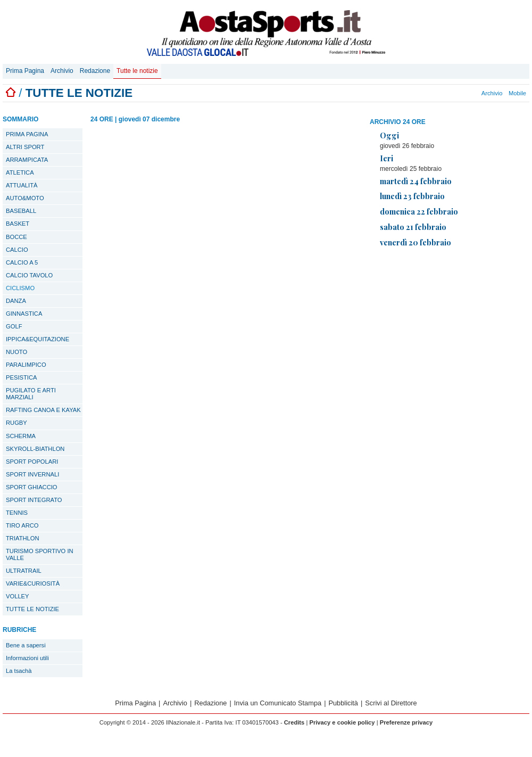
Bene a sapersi (26, 645)
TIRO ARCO (22, 525)
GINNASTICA (24, 314)
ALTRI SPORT (25, 147)
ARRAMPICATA (27, 160)
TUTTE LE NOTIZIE (32, 609)
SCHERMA (21, 436)
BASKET (18, 224)
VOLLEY (18, 596)
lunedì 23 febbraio (412, 196)
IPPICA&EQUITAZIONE (38, 339)
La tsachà (19, 671)
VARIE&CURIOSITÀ (33, 583)
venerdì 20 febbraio (415, 242)
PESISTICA (21, 377)
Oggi (389, 135)
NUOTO (16, 352)
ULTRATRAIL (24, 571)
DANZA (16, 301)
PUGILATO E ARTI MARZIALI (31, 394)
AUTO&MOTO (25, 198)
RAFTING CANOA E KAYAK (43, 410)
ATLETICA (20, 172)
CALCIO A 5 (22, 262)
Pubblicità (343, 703)
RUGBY (16, 423)
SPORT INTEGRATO (34, 500)
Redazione (95, 71)
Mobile (517, 93)
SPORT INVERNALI (32, 474)
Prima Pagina (25, 71)
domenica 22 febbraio (419, 211)
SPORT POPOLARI (32, 462)
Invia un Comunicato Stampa (278, 703)
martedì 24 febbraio (416, 181)
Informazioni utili (27, 658)
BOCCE (16, 237)
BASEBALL (21, 211)
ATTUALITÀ (22, 185)
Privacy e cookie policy (342, 722)
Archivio (62, 71)
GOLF (14, 326)
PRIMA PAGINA (27, 134)
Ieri (386, 158)
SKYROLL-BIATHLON (35, 449)
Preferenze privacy (406, 722)
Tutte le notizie (137, 71)
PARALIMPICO (26, 365)
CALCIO (17, 250)
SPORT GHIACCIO (32, 487)
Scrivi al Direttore (391, 703)
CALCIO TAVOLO (29, 275)
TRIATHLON (23, 538)
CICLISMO (20, 288)
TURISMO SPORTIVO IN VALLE (40, 554)
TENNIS (17, 513)
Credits (294, 722)
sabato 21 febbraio (413, 227)
